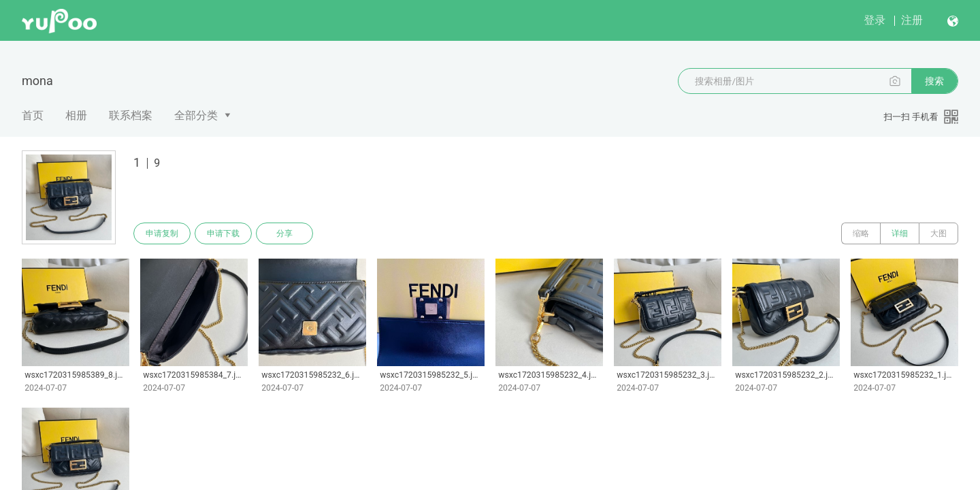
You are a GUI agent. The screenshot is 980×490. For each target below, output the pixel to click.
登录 (875, 20)
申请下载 (223, 233)
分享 (284, 233)
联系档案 (131, 115)
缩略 (861, 233)
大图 (938, 233)
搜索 (934, 81)
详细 (900, 233)
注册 (912, 20)
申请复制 (162, 233)
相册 (76, 115)
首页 (33, 115)
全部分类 (196, 115)
